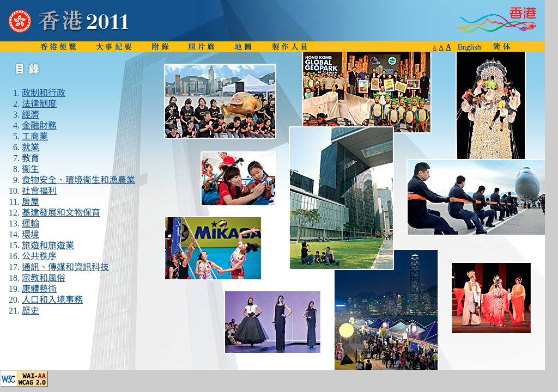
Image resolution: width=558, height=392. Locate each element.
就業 (31, 147)
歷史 (31, 311)
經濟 (31, 115)
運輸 (31, 223)
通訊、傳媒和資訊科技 (65, 267)
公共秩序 (39, 256)
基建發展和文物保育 (61, 213)
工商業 (35, 136)
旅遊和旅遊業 (48, 245)
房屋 (31, 202)
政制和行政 (44, 93)
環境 (31, 234)
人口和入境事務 (52, 300)
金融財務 (39, 125)
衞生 (31, 169)
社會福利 (39, 191)
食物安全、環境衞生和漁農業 (78, 180)
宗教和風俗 (44, 278)
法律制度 (39, 104)
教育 (31, 158)
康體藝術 (39, 289)
